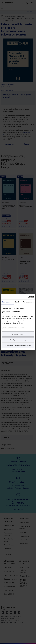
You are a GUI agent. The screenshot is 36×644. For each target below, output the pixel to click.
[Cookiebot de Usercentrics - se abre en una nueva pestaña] (26, 297)
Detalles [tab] (18, 302)
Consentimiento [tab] (7, 302)
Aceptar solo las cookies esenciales (18, 346)
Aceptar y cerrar (18, 334)
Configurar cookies (18, 340)
